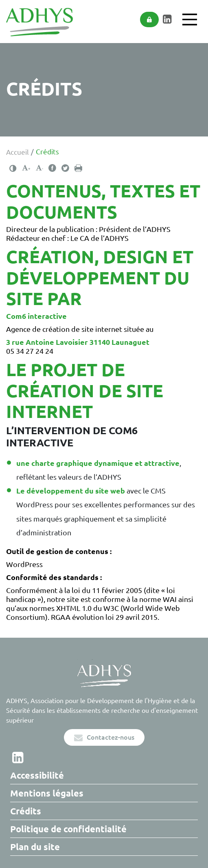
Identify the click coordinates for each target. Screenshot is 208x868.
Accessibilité (37, 775)
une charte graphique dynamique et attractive (98, 463)
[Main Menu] (190, 19)
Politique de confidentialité (68, 829)
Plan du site (35, 847)
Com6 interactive (36, 316)
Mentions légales (47, 793)
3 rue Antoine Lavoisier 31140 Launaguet (78, 342)
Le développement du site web (71, 491)
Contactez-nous (104, 737)
